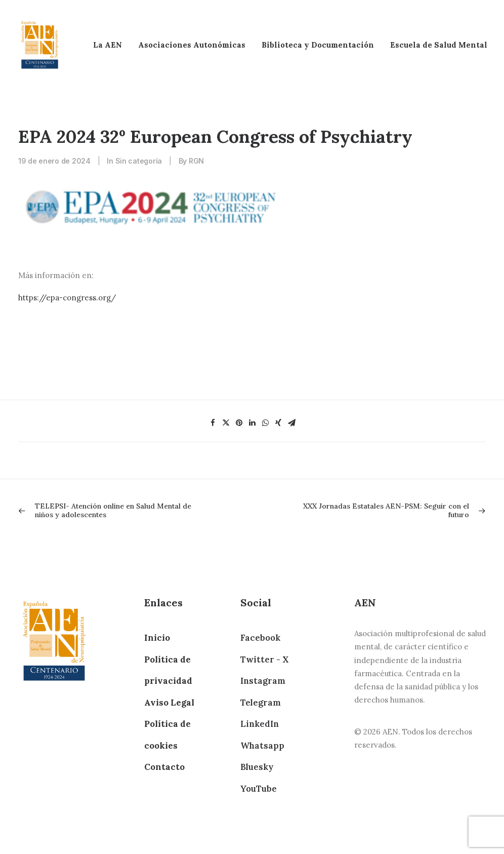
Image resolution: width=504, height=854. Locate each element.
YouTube (259, 789)
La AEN (108, 45)
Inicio (157, 638)
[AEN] (40, 45)
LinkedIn (260, 724)
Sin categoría (139, 161)
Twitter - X (264, 659)
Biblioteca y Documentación (318, 45)
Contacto (164, 767)
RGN (196, 161)
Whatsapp (262, 746)
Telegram (261, 703)
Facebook (260, 638)
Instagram (263, 681)
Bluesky (257, 767)
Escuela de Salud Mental (439, 45)
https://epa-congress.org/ (67, 298)
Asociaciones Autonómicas (192, 45)
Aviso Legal (169, 703)
